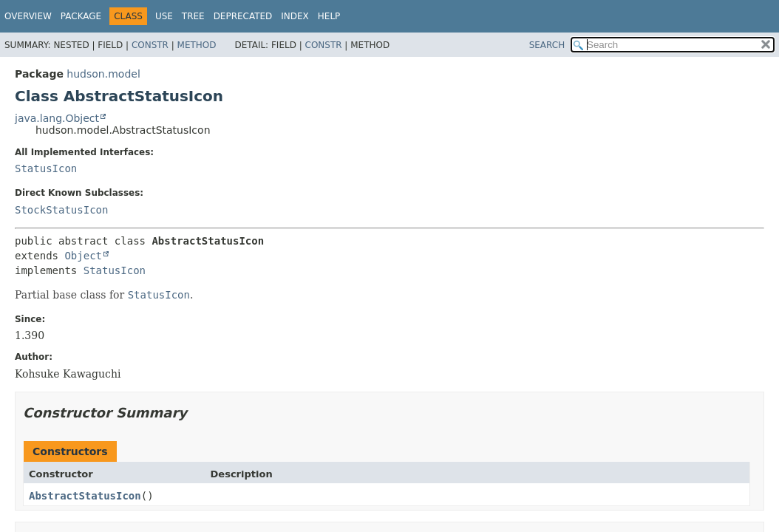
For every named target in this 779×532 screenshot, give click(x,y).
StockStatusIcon (61, 210)
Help (329, 16)
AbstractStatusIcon (85, 496)
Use (164, 16)
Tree (193, 16)
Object (83, 256)
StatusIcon (46, 168)
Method (197, 45)
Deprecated (243, 16)
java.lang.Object (57, 118)
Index (295, 16)
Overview (28, 16)
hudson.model (103, 74)
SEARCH (547, 45)
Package (81, 16)
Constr (150, 45)
